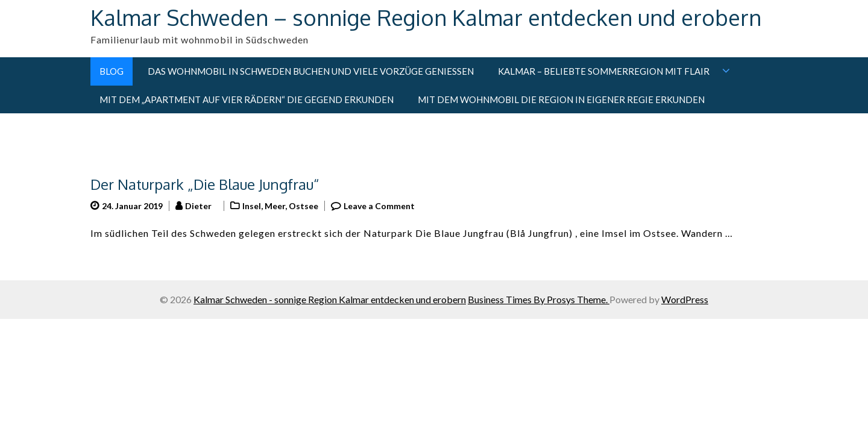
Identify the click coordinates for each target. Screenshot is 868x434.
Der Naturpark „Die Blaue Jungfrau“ (205, 184)
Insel (252, 206)
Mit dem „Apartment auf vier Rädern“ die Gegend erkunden (247, 99)
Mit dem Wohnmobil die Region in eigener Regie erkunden (561, 99)
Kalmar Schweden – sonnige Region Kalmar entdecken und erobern (426, 17)
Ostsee (303, 206)
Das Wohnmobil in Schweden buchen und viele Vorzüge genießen (311, 71)
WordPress (685, 299)
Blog (112, 71)
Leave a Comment (379, 206)
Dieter (198, 206)
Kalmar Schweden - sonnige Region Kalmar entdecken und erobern (330, 299)
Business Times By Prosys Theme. (539, 299)
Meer (275, 206)
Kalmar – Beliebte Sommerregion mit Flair (604, 71)
